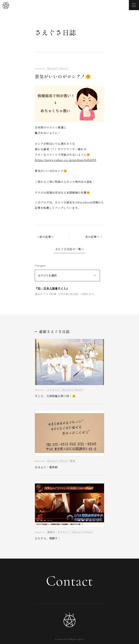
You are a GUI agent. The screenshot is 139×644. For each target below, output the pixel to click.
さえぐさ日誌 (55, 32)
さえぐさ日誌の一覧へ (70, 249)
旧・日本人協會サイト (52, 288)
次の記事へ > (94, 237)
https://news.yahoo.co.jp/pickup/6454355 (66, 160)
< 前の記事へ (45, 237)
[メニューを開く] (134, 5)
